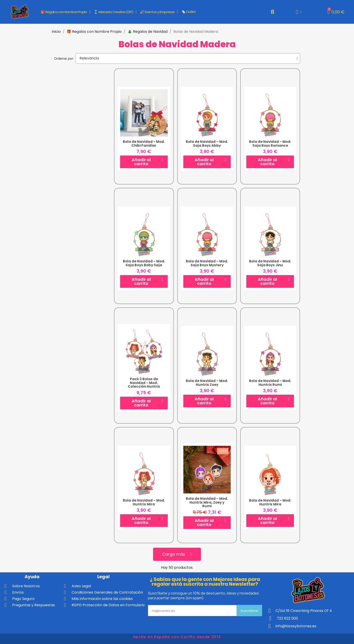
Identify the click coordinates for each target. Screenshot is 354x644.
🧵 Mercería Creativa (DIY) (115, 12)
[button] (272, 12)
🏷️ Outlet (189, 12)
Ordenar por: (64, 59)
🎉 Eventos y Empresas (159, 12)
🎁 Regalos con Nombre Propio (66, 12)
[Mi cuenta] (299, 12)
